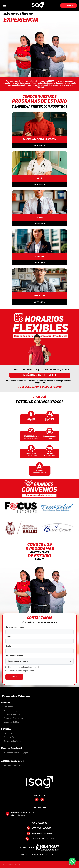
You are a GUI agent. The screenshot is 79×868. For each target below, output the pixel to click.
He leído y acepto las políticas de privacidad (27, 667)
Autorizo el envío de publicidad (21, 671)
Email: (8, 637)
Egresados (6, 729)
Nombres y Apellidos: (15, 627)
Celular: (9, 646)
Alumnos (6, 702)
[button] (4, 5)
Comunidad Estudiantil (17, 696)
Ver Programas (39, 146)
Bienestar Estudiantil (11, 748)
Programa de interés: (14, 656)
